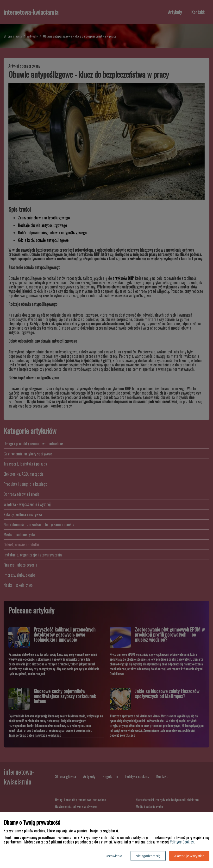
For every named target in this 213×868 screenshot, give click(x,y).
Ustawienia (114, 856)
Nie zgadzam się (148, 856)
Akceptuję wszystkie (189, 856)
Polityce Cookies (182, 842)
